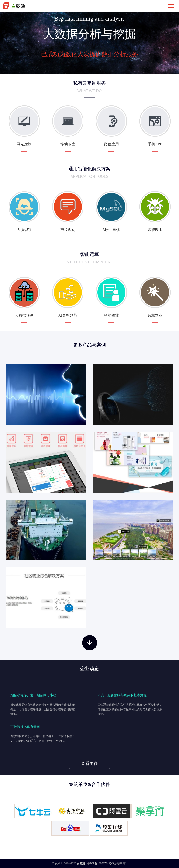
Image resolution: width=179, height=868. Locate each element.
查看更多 (89, 763)
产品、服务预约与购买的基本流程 (122, 695)
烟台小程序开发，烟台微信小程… (35, 695)
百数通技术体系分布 (25, 727)
